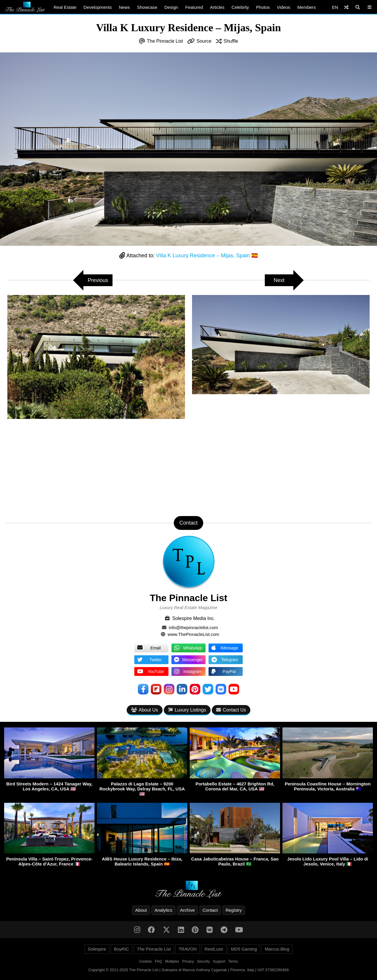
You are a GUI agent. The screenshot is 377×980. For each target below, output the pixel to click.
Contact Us (231, 710)
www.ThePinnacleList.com (193, 634)
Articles (217, 7)
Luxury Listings (187, 710)
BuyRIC (122, 949)
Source (204, 41)
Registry (234, 910)
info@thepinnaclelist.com (193, 627)
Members (307, 7)
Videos (284, 7)
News (124, 7)
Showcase (147, 7)
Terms (233, 961)
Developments (98, 7)
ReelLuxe (214, 949)
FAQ (158, 961)
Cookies (145, 961)
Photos (263, 7)
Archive (187, 910)
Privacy (188, 961)
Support (219, 961)
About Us (145, 710)
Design (171, 7)
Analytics (163, 910)
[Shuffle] (346, 7)
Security (203, 961)
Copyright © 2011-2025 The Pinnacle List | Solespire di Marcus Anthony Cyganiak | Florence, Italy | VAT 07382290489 (188, 970)
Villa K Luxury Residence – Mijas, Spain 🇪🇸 (207, 256)
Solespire (97, 949)
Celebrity (240, 7)
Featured (194, 7)
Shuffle (231, 41)
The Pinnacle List (165, 41)
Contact (210, 910)
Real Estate (65, 7)
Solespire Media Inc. (194, 618)
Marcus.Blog (277, 949)
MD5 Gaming (244, 949)
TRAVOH (187, 949)
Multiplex (172, 961)
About (141, 910)
